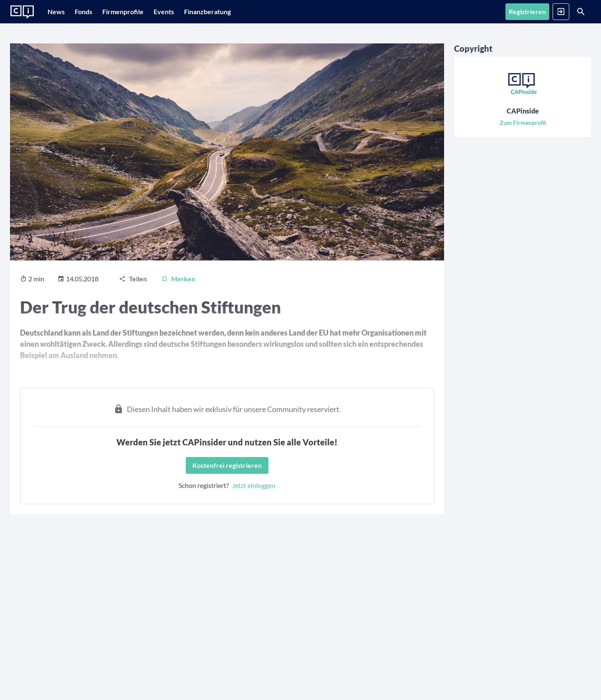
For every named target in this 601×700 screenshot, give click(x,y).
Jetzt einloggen (203, 472)
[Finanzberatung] (241, 12)
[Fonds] (96, 12)
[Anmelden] (529, 12)
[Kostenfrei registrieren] (177, 452)
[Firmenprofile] (144, 12)
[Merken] (178, 266)
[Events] (193, 12)
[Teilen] (133, 266)
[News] (60, 12)
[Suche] (570, 12)
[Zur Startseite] (22, 12)
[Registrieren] (484, 12)
